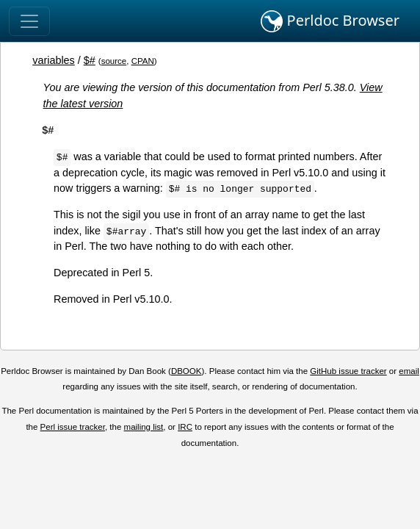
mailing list (144, 427)
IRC (185, 427)
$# (90, 60)
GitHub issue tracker (348, 371)
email (409, 371)
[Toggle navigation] (29, 21)
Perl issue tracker (73, 427)
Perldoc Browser (330, 21)
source (114, 61)
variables (54, 60)
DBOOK (187, 371)
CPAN (143, 61)
